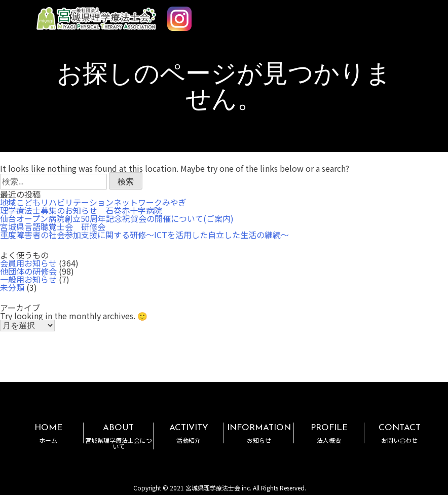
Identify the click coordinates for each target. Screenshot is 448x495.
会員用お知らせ (28, 263)
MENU (412, 14)
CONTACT (399, 433)
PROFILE (329, 433)
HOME (48, 433)
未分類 (12, 287)
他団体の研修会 (28, 271)
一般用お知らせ (28, 279)
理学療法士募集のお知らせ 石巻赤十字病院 (81, 210)
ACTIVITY (188, 433)
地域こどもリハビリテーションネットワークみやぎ (93, 202)
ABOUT (118, 436)
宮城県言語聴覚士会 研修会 (53, 226)
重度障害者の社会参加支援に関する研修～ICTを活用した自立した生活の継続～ (144, 235)
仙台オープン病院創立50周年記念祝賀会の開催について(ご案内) (117, 218)
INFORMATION (259, 433)
